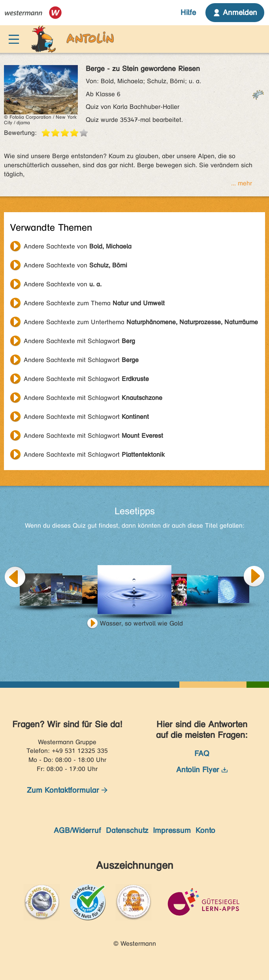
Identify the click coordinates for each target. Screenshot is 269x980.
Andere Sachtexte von (78, 246)
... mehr (242, 183)
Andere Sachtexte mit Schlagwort (79, 341)
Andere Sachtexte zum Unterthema (141, 322)
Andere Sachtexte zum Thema (94, 303)
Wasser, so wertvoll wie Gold (141, 623)
